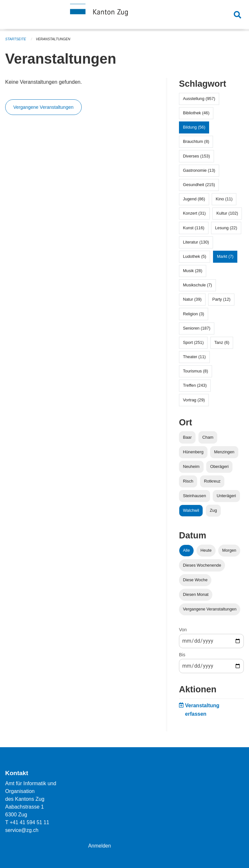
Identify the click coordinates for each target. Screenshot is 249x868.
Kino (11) (224, 199)
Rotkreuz (212, 481)
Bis (182, 655)
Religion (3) (193, 314)
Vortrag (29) (194, 400)
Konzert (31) (194, 213)
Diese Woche (195, 580)
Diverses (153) (196, 156)
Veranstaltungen (54, 39)
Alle (186, 550)
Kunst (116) (194, 228)
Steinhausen (194, 496)
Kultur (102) (227, 213)
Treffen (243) (195, 385)
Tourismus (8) (196, 371)
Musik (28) (193, 271)
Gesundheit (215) (199, 185)
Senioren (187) (197, 328)
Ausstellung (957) (199, 99)
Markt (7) (225, 256)
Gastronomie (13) (199, 170)
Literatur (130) (196, 242)
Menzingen (224, 452)
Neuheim (191, 466)
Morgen (229, 550)
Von (183, 630)
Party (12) (221, 299)
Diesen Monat (196, 594)
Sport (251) (193, 342)
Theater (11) (194, 357)
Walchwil (191, 510)
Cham (208, 437)
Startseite (16, 39)
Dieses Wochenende (202, 565)
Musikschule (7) (197, 285)
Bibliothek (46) (196, 113)
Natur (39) (192, 299)
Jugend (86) (194, 199)
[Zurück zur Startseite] (124, 16)
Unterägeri (226, 496)
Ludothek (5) (195, 256)
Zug (213, 510)
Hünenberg (193, 452)
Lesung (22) (226, 228)
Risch (188, 481)
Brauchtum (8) (196, 141)
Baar (187, 437)
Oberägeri (219, 466)
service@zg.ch (22, 830)
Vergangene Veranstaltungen (43, 107)
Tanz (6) (222, 342)
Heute (206, 550)
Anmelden (100, 846)
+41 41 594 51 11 (30, 822)
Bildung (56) (194, 127)
